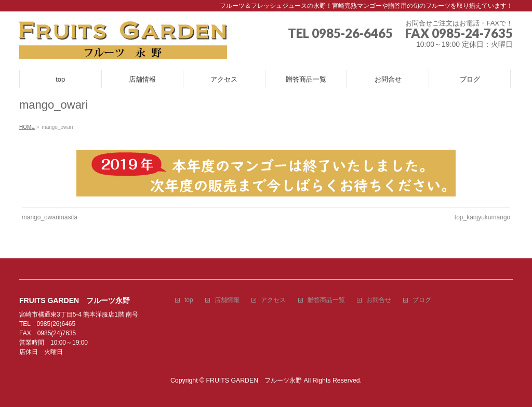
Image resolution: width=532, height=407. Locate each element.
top (189, 300)
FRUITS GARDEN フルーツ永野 (254, 380)
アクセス (273, 300)
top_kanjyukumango (482, 217)
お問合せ (379, 300)
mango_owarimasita (50, 217)
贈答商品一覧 (326, 300)
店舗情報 (227, 300)
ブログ (422, 300)
